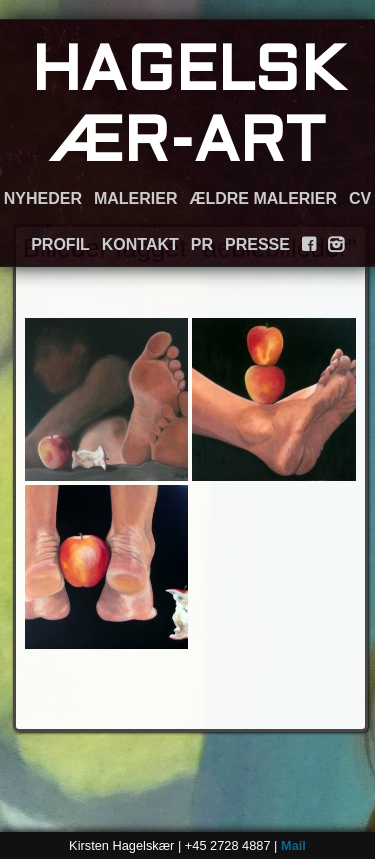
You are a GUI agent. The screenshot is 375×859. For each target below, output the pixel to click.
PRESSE (257, 244)
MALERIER (136, 198)
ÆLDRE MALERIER (263, 198)
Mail (293, 845)
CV (360, 198)
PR (202, 244)
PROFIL (60, 244)
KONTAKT (140, 244)
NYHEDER (43, 198)
